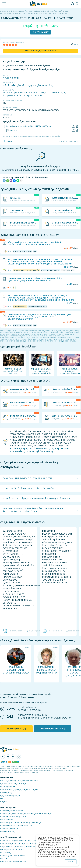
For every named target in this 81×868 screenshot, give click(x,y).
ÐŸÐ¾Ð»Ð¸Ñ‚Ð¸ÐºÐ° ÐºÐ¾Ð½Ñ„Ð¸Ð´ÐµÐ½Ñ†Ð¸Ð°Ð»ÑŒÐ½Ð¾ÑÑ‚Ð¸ (26, 814)
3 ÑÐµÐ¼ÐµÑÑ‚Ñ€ (55, 93)
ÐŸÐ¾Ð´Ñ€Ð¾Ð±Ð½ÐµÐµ (53, 729)
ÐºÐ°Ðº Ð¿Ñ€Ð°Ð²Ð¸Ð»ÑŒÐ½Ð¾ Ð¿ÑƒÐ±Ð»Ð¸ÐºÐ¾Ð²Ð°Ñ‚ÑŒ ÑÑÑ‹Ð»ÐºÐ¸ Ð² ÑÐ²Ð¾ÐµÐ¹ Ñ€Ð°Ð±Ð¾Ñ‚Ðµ (38, 341)
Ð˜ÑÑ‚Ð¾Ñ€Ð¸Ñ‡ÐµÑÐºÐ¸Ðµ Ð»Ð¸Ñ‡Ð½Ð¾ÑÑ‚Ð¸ (28, 85)
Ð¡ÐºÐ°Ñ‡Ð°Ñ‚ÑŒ (40, 32)
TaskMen (7, 141)
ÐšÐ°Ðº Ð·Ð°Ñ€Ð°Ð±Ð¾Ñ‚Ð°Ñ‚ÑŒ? (13, 862)
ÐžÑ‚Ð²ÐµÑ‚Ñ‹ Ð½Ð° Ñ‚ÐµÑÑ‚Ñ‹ (12, 850)
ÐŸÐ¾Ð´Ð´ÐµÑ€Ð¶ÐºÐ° (9, 829)
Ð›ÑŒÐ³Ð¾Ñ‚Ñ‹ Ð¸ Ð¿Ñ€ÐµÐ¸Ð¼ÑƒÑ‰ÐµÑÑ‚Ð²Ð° (19, 790)
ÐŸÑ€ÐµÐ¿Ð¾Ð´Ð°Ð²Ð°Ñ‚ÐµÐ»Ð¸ (13, 856)
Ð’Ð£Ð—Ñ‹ (4, 859)
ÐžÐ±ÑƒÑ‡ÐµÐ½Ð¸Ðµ (16, 729)
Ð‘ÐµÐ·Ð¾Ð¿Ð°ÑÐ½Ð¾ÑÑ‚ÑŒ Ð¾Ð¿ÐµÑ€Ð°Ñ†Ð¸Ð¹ (21, 823)
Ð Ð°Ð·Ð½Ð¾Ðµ (6, 793)
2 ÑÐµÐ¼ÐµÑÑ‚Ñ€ (34, 93)
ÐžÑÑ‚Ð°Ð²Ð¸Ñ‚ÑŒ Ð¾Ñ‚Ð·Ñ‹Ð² (40, 51)
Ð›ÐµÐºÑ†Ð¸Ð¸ (6, 853)
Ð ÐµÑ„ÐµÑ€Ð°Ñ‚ (11, 78)
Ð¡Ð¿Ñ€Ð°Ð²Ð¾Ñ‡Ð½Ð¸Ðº (10, 796)
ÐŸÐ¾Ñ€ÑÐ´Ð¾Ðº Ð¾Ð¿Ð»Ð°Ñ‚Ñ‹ (14, 817)
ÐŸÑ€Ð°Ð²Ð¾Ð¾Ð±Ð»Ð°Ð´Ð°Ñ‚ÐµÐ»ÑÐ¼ (16, 826)
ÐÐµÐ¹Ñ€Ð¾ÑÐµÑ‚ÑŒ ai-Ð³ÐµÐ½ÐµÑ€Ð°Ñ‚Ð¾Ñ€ (20, 847)
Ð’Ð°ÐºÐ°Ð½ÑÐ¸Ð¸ (8, 832)
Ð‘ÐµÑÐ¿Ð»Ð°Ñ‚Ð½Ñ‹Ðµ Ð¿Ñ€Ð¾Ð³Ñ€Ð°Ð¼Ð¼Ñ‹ (20, 781)
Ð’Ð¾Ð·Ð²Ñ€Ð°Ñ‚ (7, 820)
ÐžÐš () (71, 862)
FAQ (2, 799)
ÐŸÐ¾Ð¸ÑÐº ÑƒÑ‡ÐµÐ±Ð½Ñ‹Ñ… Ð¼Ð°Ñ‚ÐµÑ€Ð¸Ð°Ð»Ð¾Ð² (23, 841)
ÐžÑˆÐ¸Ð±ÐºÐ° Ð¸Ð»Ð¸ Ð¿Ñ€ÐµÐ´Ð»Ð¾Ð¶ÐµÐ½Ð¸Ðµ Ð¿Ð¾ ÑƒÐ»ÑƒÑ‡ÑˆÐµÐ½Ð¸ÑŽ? (31, 136)
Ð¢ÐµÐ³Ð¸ (4, 802)
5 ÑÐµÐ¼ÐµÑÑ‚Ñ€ (33, 96)
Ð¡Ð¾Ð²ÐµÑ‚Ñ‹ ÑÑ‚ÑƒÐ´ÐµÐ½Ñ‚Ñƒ (13, 784)
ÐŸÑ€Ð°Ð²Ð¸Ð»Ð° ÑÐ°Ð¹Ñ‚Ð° (12, 811)
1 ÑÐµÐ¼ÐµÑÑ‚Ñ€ (13, 93)
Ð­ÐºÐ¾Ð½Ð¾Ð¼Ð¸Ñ (8, 787)
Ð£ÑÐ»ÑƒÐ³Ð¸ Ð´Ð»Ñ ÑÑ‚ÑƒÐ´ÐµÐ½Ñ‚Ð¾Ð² (18, 844)
